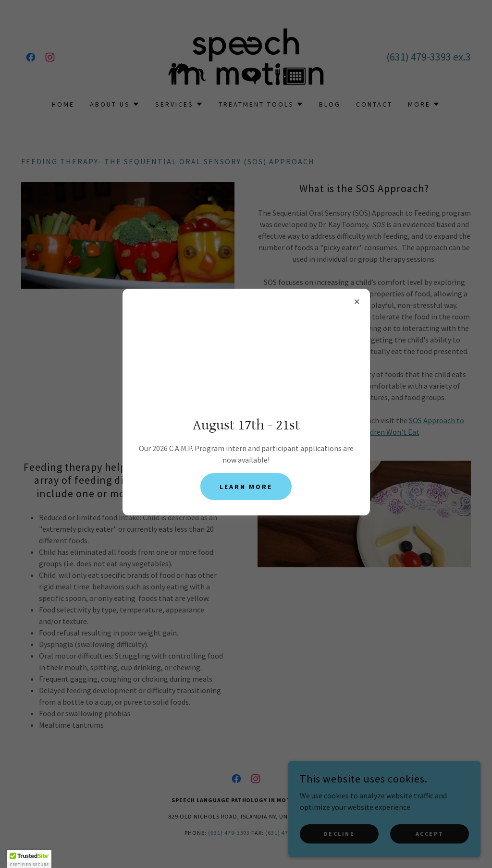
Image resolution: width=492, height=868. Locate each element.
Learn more (246, 487)
